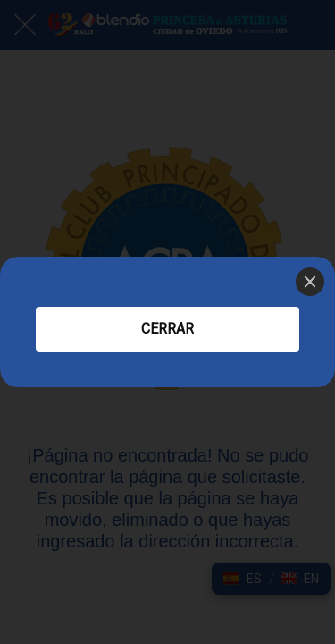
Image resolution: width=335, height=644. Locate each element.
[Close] (310, 282)
